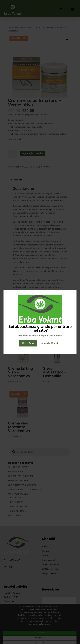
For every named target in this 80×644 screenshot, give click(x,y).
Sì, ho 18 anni (28, 343)
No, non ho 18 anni (49, 343)
